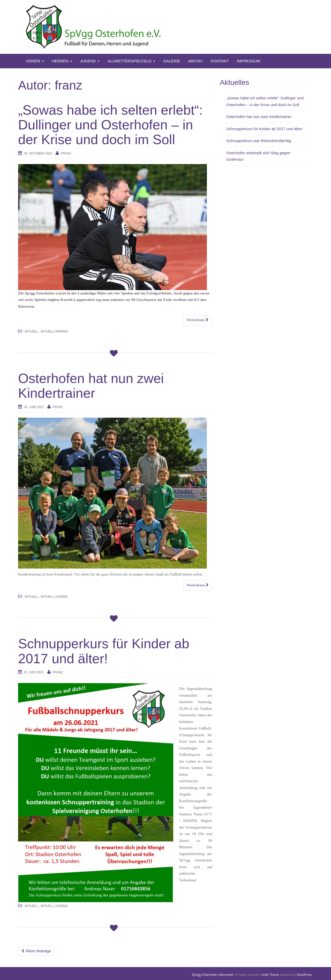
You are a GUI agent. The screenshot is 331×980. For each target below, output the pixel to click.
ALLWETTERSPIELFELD (131, 61)
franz (66, 153)
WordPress (304, 975)
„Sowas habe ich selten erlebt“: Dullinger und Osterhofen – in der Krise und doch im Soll (110, 125)
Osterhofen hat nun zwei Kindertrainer (91, 386)
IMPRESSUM (249, 61)
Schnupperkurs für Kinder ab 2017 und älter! (104, 651)
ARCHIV (195, 61)
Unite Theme (270, 975)
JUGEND (90, 61)
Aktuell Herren (54, 331)
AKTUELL (31, 331)
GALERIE (172, 61)
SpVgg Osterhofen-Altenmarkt (213, 975)
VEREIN (35, 61)
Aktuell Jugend (54, 597)
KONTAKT (220, 61)
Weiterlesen (198, 320)
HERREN (62, 61)
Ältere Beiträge (36, 951)
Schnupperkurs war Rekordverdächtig (259, 141)
